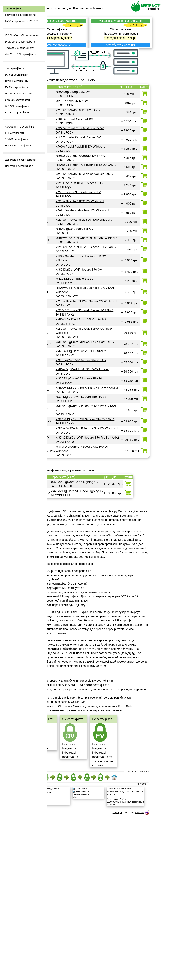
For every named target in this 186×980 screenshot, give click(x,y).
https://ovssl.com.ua (126, 49)
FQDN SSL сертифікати (18, 94)
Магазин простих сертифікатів (75, 21)
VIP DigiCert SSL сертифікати (22, 35)
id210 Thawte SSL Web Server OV (95, 145)
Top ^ (55, 574)
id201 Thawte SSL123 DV (89, 104)
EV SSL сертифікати (16, 87)
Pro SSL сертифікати (17, 113)
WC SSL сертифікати (17, 106)
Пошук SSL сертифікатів (19, 166)
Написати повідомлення (73, 954)
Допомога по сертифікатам (21, 160)
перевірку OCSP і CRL (107, 854)
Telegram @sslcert (97, 960)
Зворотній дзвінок (68, 957)
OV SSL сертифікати (17, 81)
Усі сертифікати (14, 9)
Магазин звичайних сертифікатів (126, 23)
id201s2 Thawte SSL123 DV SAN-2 (95, 113)
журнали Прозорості (87, 841)
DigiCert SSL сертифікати (20, 42)
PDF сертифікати (15, 133)
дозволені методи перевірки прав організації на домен (87, 671)
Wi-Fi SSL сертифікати (18, 146)
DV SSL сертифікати (17, 75)
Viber (91, 962)
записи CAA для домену (103, 858)
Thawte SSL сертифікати (19, 48)
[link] (72, 966)
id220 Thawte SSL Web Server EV (95, 221)
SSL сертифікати (15, 68)
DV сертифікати (127, 833)
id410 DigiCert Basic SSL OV (92, 270)
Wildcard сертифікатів (119, 837)
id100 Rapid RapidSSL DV (90, 95)
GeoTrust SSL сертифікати (21, 54)
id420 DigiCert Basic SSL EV (92, 333)
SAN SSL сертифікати (17, 100)
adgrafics (139, 978)
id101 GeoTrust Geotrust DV (91, 123)
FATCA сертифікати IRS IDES (22, 21)
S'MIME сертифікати (17, 139)
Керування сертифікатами (20, 15)
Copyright (117, 978)
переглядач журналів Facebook (79, 846)
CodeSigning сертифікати (21, 127)
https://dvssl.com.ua (75, 45)
